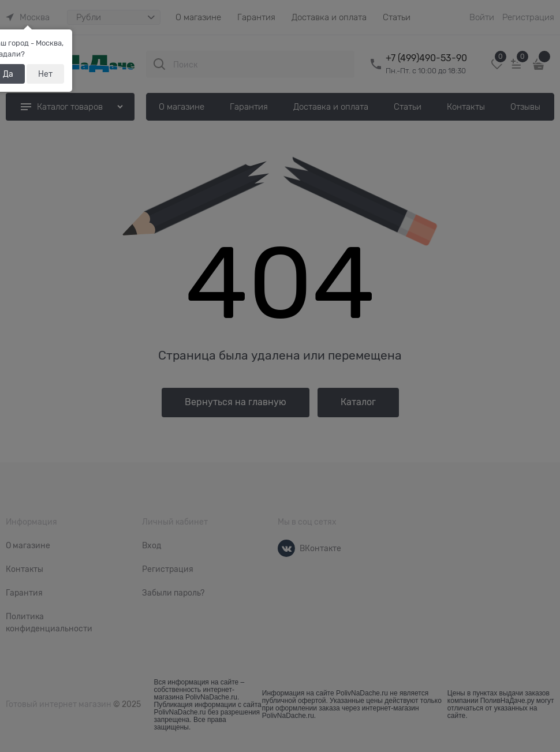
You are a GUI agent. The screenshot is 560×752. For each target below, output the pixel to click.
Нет (45, 74)
